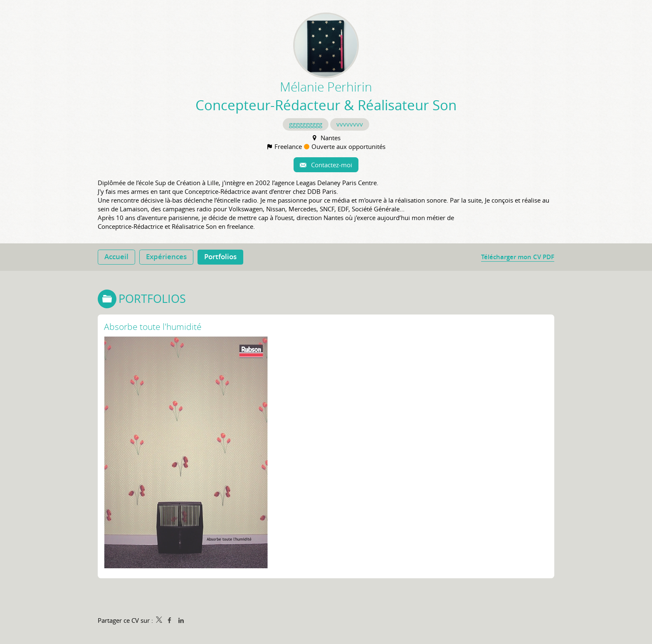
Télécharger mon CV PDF (518, 257)
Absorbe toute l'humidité (153, 327)
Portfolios (152, 299)
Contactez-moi (331, 165)
